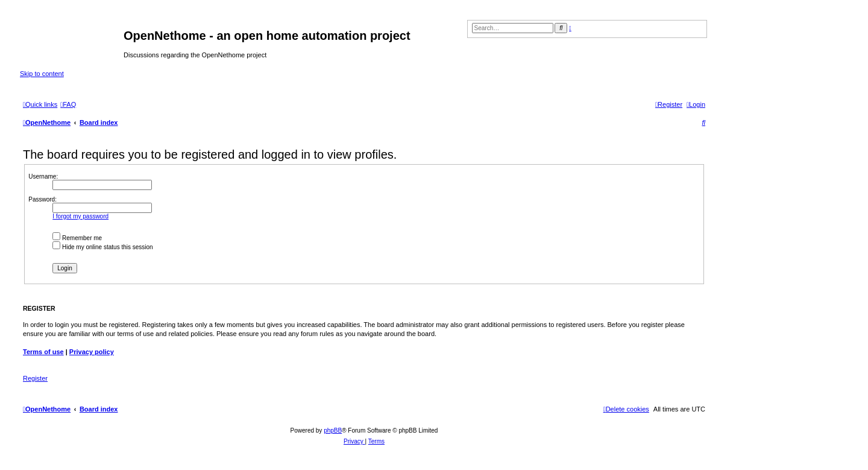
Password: (42, 199)
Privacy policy (92, 352)
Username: (43, 176)
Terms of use (43, 352)
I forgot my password (80, 216)
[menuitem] (68, 104)
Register (35, 378)
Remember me (77, 238)
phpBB (333, 430)
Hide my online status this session (102, 247)
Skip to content (42, 74)
